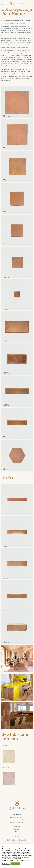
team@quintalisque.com (17, 817)
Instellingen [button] (6, 864)
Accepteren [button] (15, 864)
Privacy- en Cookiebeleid (17, 822)
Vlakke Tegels (6, 23)
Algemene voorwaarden (17, 820)
